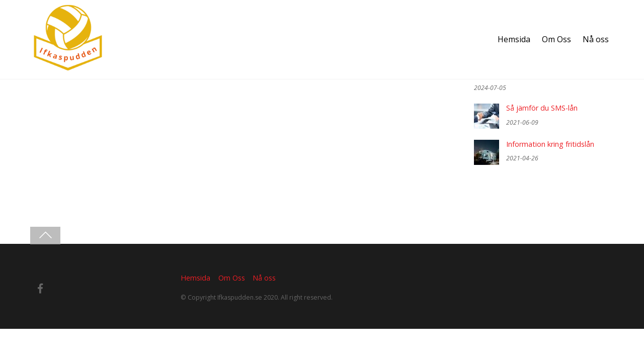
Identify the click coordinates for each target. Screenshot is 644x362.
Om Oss (556, 39)
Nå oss (596, 39)
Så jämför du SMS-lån (542, 108)
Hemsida (514, 39)
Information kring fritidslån (550, 144)
